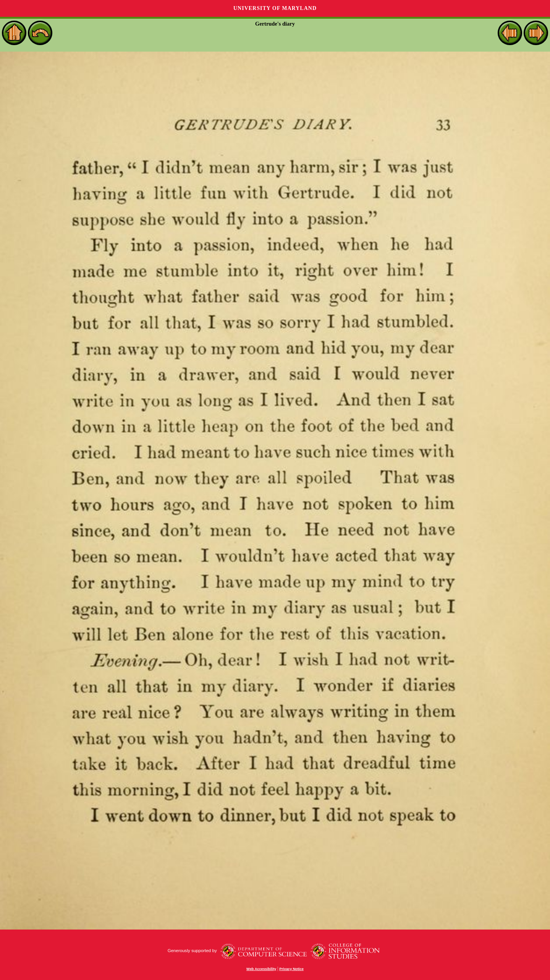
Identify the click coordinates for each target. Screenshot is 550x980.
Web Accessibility (261, 969)
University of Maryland (275, 8)
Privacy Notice (291, 969)
